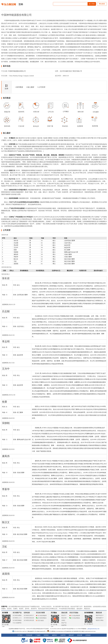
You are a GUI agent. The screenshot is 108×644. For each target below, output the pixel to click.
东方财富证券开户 (29, 615)
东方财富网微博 (41, 616)
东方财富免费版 (17, 615)
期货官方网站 (100, 620)
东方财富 (5, 613)
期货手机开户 (100, 615)
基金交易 (64, 618)
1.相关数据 (19, 87)
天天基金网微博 (75, 616)
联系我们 (46, 635)
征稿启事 (80, 635)
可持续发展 (29, 635)
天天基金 (54, 613)
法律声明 (63, 635)
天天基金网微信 (75, 618)
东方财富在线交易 (29, 618)
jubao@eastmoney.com (93, 629)
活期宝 (63, 620)
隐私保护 (71, 635)
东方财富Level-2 (17, 618)
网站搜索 (102, 4)
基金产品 (64, 623)
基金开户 (64, 615)
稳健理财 (64, 625)
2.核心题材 (30, 87)
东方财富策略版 (17, 620)
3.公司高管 (41, 87)
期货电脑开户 (100, 618)
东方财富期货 (89, 613)
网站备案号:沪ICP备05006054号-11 (37, 631)
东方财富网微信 (41, 618)
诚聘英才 (55, 635)
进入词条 (92, 4)
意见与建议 (40, 620)
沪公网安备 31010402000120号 (57, 631)
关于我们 (20, 635)
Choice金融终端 (17, 623)
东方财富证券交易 (29, 620)
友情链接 (88, 635)
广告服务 (38, 635)
